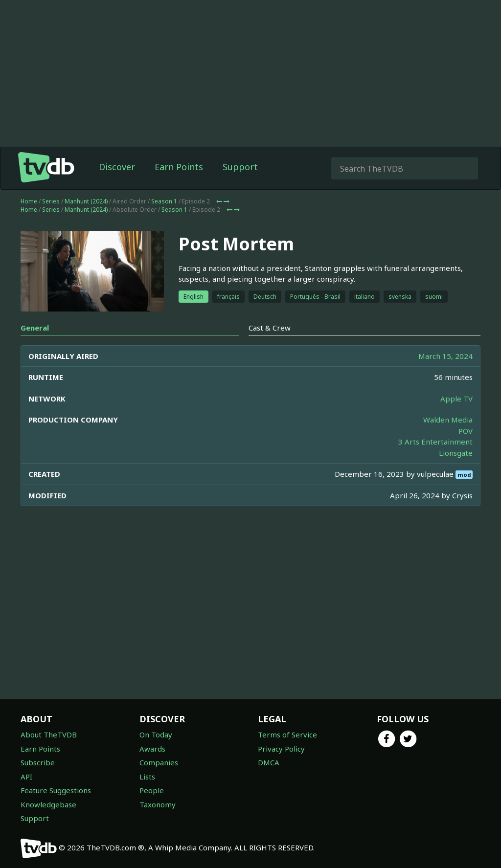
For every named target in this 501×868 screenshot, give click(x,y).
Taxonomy (158, 804)
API (26, 777)
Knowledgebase (48, 804)
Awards (152, 749)
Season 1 (164, 201)
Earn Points (179, 167)
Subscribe (38, 762)
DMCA (269, 762)
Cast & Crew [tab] (270, 328)
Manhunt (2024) (86, 201)
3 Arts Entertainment (435, 442)
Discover (117, 167)
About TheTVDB (49, 734)
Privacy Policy (281, 749)
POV (466, 431)
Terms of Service (287, 734)
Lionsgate (456, 453)
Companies (159, 762)
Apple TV (456, 399)
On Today (156, 734)
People (152, 790)
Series (51, 201)
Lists (147, 777)
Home (29, 201)
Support (240, 167)
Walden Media (448, 420)
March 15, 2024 (445, 356)
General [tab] (35, 328)
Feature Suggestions (56, 790)
